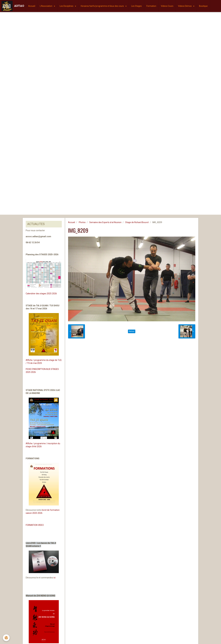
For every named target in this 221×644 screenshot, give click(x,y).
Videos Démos (185, 6)
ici (54, 578)
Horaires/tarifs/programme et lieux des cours (103, 6)
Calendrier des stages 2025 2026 (41, 294)
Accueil (32, 6)
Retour (132, 331)
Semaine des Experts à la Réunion (105, 222)
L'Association (46, 6)
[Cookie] (6, 638)
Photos (82, 222)
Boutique (203, 6)
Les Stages (137, 6)
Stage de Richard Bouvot (137, 222)
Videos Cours (167, 6)
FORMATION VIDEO (35, 525)
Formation (151, 6)
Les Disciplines (67, 6)
